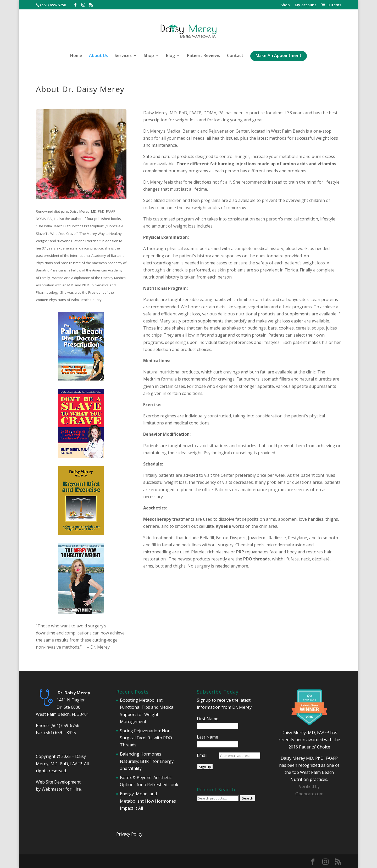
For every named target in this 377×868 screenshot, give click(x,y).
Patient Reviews (204, 56)
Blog (170, 56)
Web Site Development (58, 782)
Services (123, 56)
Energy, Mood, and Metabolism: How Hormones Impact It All (148, 801)
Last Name (207, 737)
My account (306, 5)
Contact (235, 56)
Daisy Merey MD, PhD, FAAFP (309, 758)
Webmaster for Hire (61, 789)
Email (202, 755)
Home (76, 56)
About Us (98, 56)
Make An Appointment (279, 56)
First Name (208, 719)
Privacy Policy (129, 834)
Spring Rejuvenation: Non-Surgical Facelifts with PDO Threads (146, 738)
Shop (285, 5)
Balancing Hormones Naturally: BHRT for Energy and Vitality (147, 761)
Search (248, 798)
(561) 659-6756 (65, 725)
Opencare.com (309, 794)
